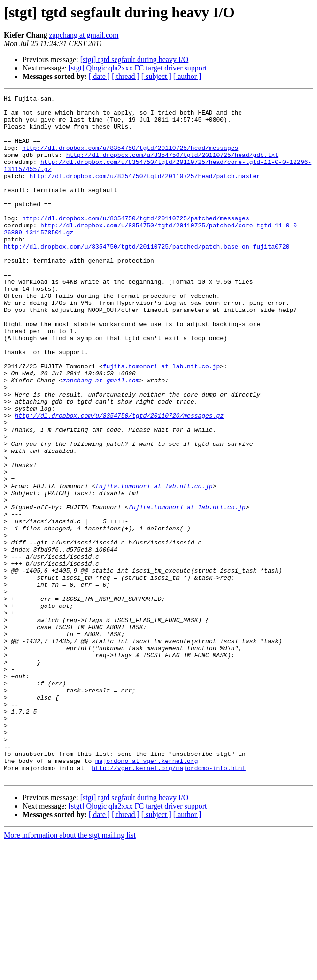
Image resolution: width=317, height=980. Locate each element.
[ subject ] (156, 76)
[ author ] (187, 76)
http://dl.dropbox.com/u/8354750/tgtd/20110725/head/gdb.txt (172, 167)
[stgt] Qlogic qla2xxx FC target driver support (138, 68)
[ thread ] (126, 76)
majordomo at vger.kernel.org (147, 894)
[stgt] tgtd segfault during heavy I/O (135, 59)
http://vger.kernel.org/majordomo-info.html (169, 903)
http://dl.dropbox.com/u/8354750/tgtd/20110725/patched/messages (136, 243)
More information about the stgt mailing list (70, 972)
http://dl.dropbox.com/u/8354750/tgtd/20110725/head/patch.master (145, 193)
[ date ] (99, 76)
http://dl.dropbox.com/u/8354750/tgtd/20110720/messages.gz (119, 480)
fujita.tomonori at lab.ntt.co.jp (162, 421)
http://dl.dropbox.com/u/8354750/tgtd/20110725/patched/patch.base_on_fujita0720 (147, 277)
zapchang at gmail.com (84, 35)
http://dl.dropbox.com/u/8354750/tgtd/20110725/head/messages (130, 159)
